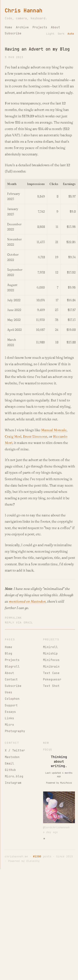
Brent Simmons (35, 436)
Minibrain (51, 667)
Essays (10, 712)
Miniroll (50, 647)
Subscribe (13, 33)
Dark (61, 34)
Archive (22, 27)
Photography (15, 731)
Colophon (12, 699)
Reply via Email (19, 622)
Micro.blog (14, 776)
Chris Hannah (24, 10)
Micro (9, 725)
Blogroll (12, 667)
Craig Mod (13, 436)
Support (11, 705)
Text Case (51, 673)
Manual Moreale (54, 430)
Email (9, 763)
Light (50, 34)
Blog (8, 653)
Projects (40, 27)
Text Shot (51, 686)
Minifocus (51, 660)
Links (9, 718)
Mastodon (12, 757)
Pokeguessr (52, 679)
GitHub (10, 770)
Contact (11, 679)
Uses (8, 692)
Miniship (50, 653)
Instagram (13, 783)
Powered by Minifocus (59, 783)
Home (8, 27)
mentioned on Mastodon (27, 601)
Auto (71, 34)
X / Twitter (15, 750)
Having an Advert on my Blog (37, 49)
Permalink (13, 618)
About (56, 27)
